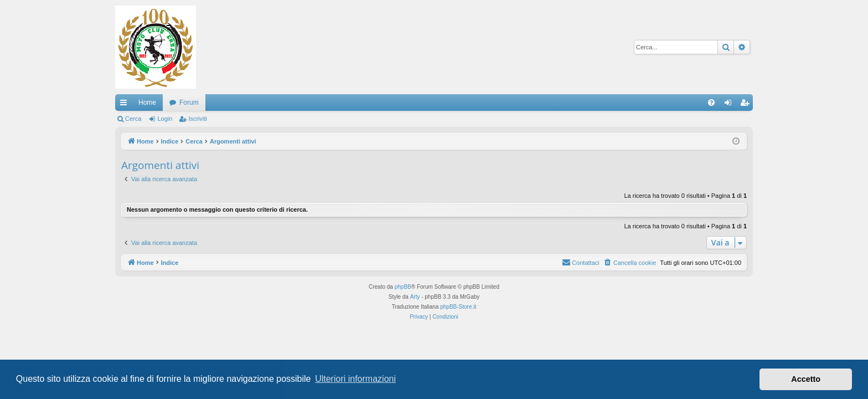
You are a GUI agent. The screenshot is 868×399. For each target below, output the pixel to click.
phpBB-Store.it (458, 307)
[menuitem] (711, 103)
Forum (189, 103)
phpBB (403, 287)
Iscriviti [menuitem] (747, 105)
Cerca (133, 119)
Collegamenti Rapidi (126, 105)
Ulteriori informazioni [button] (355, 379)
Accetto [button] (806, 379)
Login (165, 119)
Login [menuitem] (730, 105)
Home (147, 103)
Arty (415, 297)
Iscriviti (198, 119)
